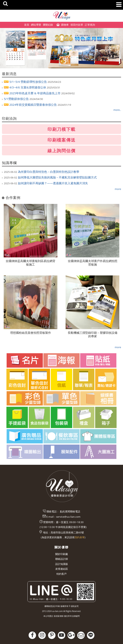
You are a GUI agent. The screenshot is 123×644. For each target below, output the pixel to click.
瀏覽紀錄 (48, 25)
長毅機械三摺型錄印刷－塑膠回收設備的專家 (93, 334)
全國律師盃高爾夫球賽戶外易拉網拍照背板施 (93, 263)
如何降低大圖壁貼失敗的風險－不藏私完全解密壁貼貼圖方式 (50, 177)
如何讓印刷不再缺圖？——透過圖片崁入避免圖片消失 (46, 183)
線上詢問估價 (61, 150)
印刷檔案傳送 (61, 140)
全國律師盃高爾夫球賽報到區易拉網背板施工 (30, 263)
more (118, 189)
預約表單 (80, 537)
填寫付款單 (77, 25)
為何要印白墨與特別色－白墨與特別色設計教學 (42, 172)
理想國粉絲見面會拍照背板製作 (31, 333)
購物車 (65, 25)
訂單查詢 (90, 25)
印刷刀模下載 (61, 129)
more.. (117, 110)
